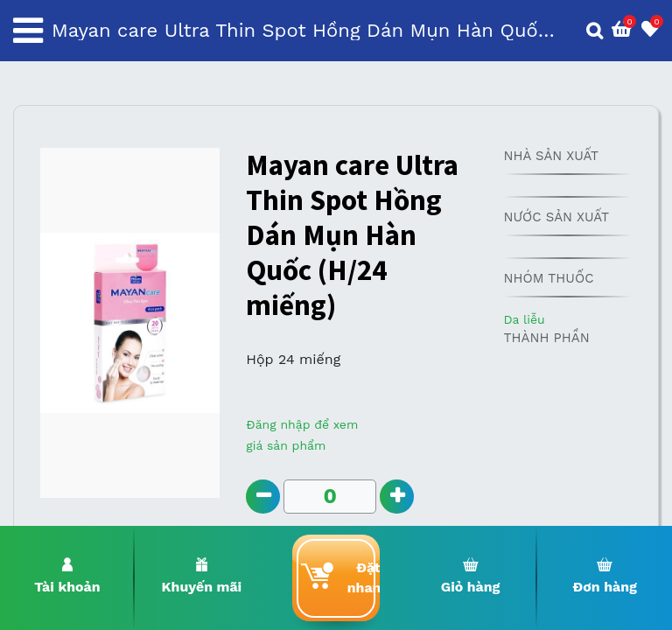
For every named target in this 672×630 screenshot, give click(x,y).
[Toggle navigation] (28, 31)
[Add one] (398, 497)
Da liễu (524, 319)
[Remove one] (263, 497)
